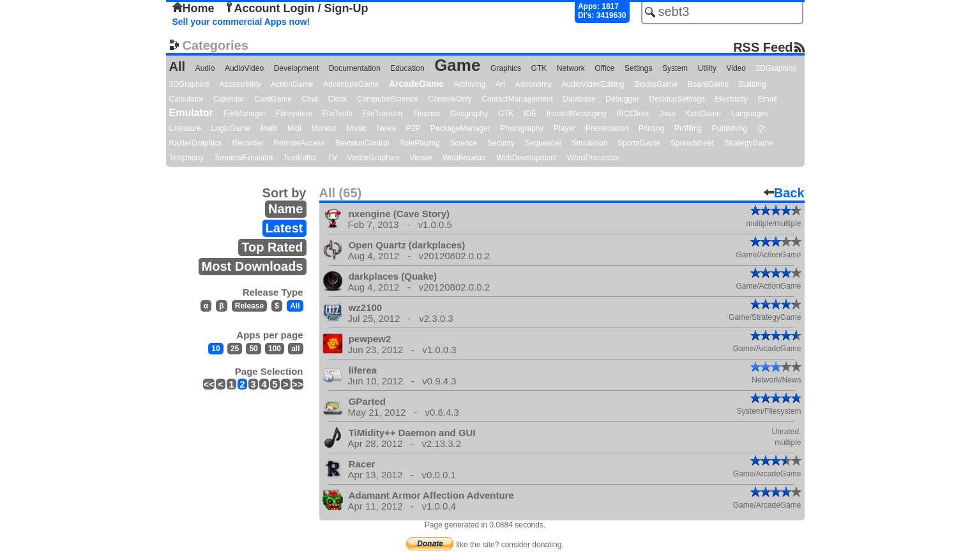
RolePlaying (420, 143)
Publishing (730, 128)
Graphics (506, 68)
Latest (284, 228)
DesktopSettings (677, 99)
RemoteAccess (299, 143)
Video (736, 68)
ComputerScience (387, 99)
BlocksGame (656, 84)
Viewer (421, 158)
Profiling (688, 128)
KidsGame (703, 114)
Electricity (731, 99)
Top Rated (272, 247)
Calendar (229, 99)
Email (767, 99)
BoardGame (709, 84)
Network (571, 68)
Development (297, 68)
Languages (750, 114)
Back (784, 193)
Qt (762, 128)
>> (298, 384)
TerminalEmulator (244, 158)
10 (216, 349)
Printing (652, 128)
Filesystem (294, 114)
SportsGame (639, 143)
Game (457, 65)
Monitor (324, 128)
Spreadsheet (692, 143)
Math (269, 128)
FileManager (244, 114)
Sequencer (543, 143)
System (675, 68)
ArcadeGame (416, 84)
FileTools (337, 114)
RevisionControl (362, 143)
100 (275, 349)
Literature (186, 128)
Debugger (622, 99)
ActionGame (292, 84)
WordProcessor (593, 158)
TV (332, 158)
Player (565, 128)
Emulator (191, 113)
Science (464, 143)
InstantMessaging (577, 114)
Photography (522, 128)
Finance (427, 114)
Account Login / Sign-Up (296, 8)
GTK (539, 68)
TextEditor (300, 158)
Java (667, 114)
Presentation (607, 128)
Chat (310, 99)
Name (285, 209)
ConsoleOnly (450, 99)
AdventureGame (351, 84)
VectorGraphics (374, 158)
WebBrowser (464, 158)
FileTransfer (383, 114)
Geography (469, 114)
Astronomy (534, 84)
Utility (707, 68)
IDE (530, 114)
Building (753, 84)
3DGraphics (189, 84)
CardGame (273, 99)
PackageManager (460, 128)
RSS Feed (763, 47)
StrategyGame (748, 143)
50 (253, 349)
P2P (413, 128)
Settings (638, 68)
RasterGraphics (196, 143)
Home (193, 8)
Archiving (470, 84)
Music (357, 128)
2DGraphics (776, 68)
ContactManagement (517, 99)
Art (500, 84)
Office (604, 68)
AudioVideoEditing (593, 84)
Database (579, 99)
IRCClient (633, 114)
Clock (338, 99)
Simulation (589, 143)
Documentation (355, 68)
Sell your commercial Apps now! (241, 22)
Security (501, 143)
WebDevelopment (527, 158)
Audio (205, 68)
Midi (294, 128)
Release (249, 306)
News (386, 128)
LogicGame (231, 128)
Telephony (187, 158)
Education (407, 68)
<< (209, 384)
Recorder (247, 143)
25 (235, 349)
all (295, 349)
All (178, 66)
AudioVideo (244, 68)
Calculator (186, 99)
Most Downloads (253, 266)
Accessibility (240, 84)
